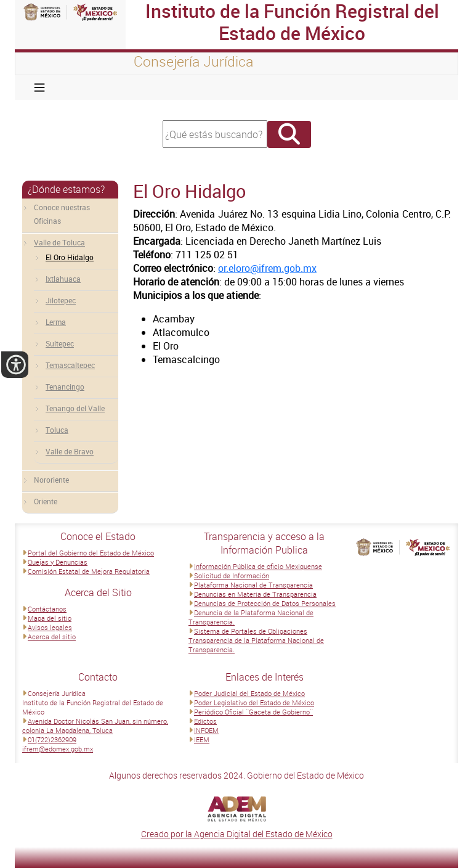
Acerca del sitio (52, 637)
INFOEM (206, 730)
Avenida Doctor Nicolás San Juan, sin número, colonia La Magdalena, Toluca (95, 726)
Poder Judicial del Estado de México (249, 693)
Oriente (46, 501)
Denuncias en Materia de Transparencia (255, 594)
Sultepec (60, 343)
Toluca (57, 430)
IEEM (202, 739)
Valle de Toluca (59, 242)
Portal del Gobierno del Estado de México (91, 553)
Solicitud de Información (232, 575)
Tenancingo (65, 387)
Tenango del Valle (75, 408)
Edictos (205, 721)
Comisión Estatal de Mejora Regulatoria (89, 571)
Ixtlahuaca (63, 279)
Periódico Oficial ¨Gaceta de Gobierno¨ (253, 712)
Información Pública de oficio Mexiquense (258, 566)
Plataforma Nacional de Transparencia (253, 585)
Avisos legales (50, 627)
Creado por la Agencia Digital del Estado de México (237, 834)
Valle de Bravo (70, 451)
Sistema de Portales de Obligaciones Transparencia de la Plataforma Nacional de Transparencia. (256, 640)
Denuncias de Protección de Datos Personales (265, 603)
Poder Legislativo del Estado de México (254, 702)
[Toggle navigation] (39, 88)
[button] (15, 365)
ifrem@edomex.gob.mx (58, 749)
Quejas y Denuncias (58, 562)
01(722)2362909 (52, 739)
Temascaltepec (70, 365)
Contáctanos (47, 609)
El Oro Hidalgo (70, 257)
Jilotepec (61, 300)
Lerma (56, 322)
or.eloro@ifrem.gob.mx (267, 268)
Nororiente (51, 480)
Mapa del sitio (50, 618)
